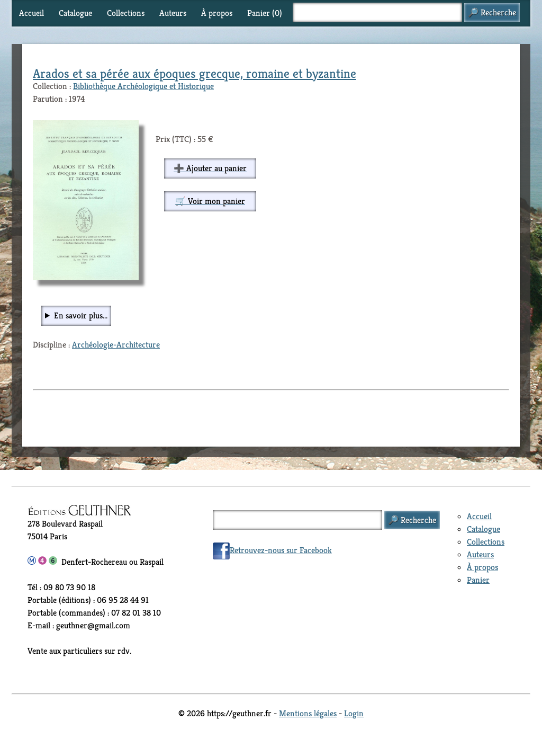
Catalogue (75, 13)
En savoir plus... (81, 315)
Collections (126, 13)
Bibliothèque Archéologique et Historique (143, 86)
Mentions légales (308, 713)
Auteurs (173, 13)
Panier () (265, 13)
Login (354, 713)
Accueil (31, 13)
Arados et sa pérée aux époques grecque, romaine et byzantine (195, 74)
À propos (217, 13)
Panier (478, 580)
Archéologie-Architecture (116, 345)
